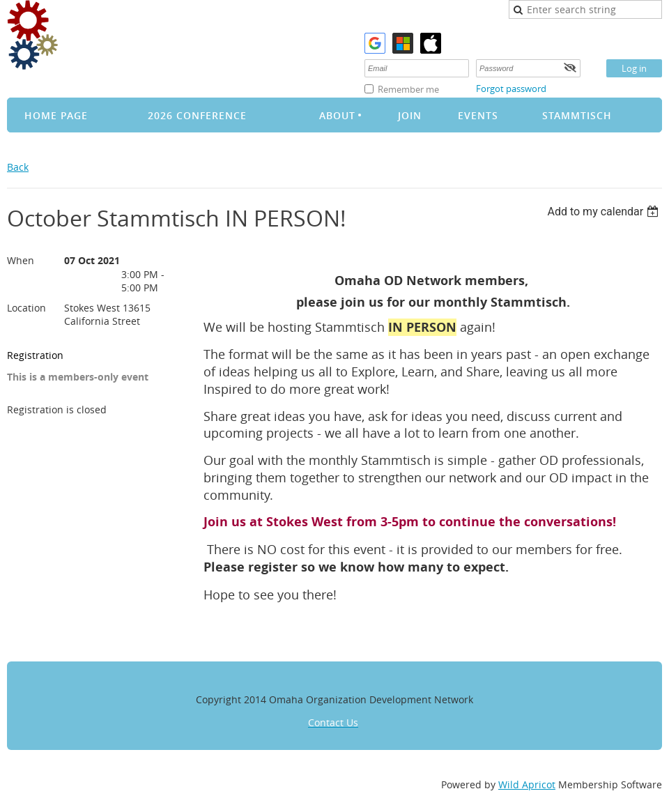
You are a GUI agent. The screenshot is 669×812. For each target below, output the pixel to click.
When (21, 260)
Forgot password (511, 89)
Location (26, 308)
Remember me (408, 89)
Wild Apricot (527, 784)
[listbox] (605, 212)
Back (18, 167)
